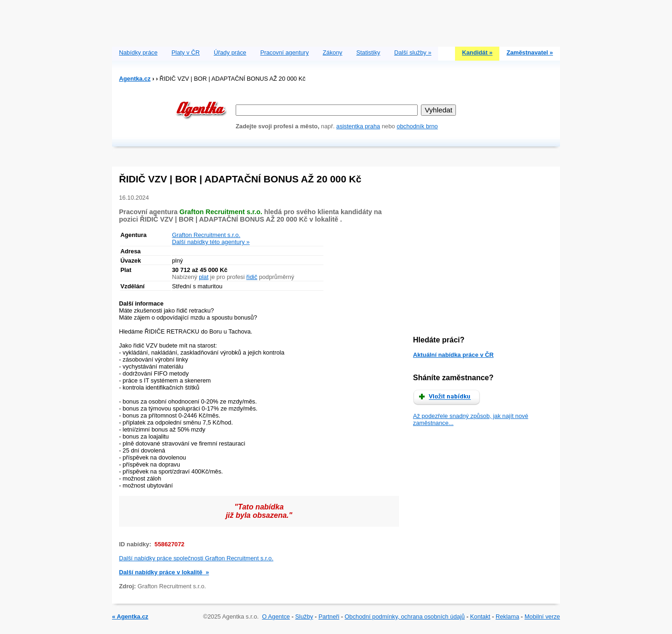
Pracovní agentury (285, 52)
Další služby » (413, 52)
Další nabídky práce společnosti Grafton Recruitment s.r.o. (196, 558)
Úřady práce (230, 52)
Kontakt (480, 617)
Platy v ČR (186, 52)
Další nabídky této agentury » (211, 242)
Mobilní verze (542, 617)
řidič (252, 277)
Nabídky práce (138, 52)
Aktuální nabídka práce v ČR (453, 355)
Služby (304, 617)
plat (204, 277)
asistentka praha (358, 126)
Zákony (333, 52)
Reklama (507, 617)
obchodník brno (417, 126)
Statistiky (368, 52)
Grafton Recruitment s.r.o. (206, 235)
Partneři (329, 617)
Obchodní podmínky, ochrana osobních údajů (405, 617)
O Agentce (276, 617)
